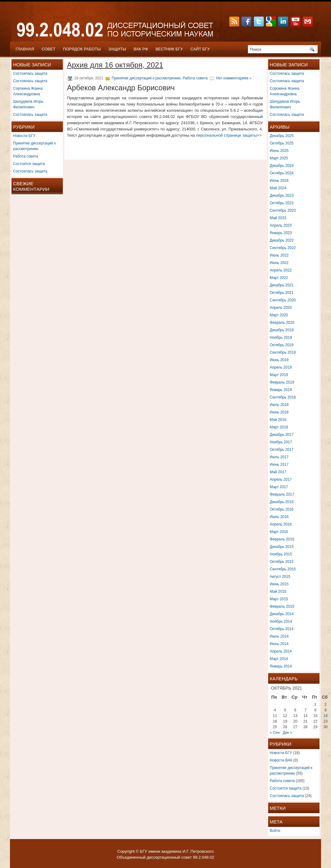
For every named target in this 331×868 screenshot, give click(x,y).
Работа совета (26, 156)
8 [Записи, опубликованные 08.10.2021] (315, 710)
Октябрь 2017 (282, 450)
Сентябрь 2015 (283, 569)
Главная (25, 49)
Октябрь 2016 (282, 509)
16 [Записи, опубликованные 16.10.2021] (326, 716)
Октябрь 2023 (282, 203)
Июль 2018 (279, 405)
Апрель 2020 (281, 308)
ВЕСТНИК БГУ (169, 49)
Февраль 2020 (282, 323)
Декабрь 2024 (282, 166)
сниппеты (192, 864)
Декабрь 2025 (282, 136)
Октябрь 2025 (282, 143)
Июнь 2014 (279, 644)
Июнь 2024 (279, 181)
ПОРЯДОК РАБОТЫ (82, 49)
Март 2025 (279, 158)
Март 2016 (279, 532)
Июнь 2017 (279, 465)
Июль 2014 (279, 636)
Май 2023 (278, 218)
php (178, 864)
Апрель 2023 (281, 225)
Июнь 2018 (279, 412)
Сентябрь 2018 (283, 397)
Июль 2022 (279, 255)
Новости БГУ (24, 136)
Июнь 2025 (279, 151)
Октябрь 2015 (282, 562)
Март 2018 (279, 427)
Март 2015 (279, 599)
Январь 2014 (281, 666)
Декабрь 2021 (282, 285)
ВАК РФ (141, 49)
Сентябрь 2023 (283, 210)
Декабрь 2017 (282, 435)
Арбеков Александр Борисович (121, 88)
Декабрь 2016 (282, 502)
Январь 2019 (281, 390)
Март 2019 (279, 375)
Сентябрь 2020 (283, 300)
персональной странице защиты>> (229, 135)
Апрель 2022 (281, 270)
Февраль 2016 (282, 539)
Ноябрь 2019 (281, 337)
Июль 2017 (279, 457)
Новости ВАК (281, 760)
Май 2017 (278, 472)
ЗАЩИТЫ (117, 49)
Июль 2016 (279, 517)
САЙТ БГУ (200, 49)
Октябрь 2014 (282, 629)
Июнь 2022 (279, 263)
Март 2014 (279, 659)
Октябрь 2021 (282, 293)
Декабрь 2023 (282, 196)
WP (150, 864)
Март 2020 (279, 315)
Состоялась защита (30, 73)
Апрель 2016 (281, 524)
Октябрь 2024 (282, 173)
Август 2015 (280, 577)
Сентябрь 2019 (283, 352)
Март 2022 (279, 278)
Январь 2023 (281, 233)
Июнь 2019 (279, 360)
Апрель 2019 (281, 367)
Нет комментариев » (234, 78)
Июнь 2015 (279, 584)
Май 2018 (278, 420)
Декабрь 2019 (282, 330)
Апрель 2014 (281, 651)
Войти (275, 831)
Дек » (287, 733)
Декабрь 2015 (282, 547)
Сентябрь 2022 (283, 248)
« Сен (275, 733)
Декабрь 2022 (282, 240)
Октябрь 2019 (282, 345)
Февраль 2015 (282, 606)
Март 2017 (279, 487)
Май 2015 (278, 592)
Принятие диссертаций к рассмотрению (146, 78)
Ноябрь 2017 (281, 442)
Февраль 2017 (282, 494)
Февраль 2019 (282, 382)
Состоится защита (29, 164)
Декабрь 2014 (282, 614)
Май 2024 (278, 188)
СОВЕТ (49, 49)
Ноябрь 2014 (281, 621)
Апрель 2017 (281, 479)
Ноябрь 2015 (281, 554)
